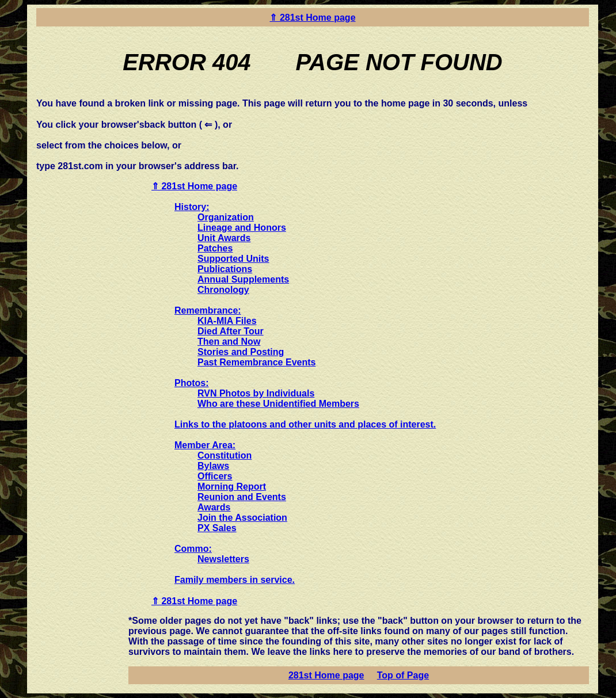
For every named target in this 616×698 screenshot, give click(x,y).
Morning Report (232, 487)
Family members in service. (235, 580)
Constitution (225, 455)
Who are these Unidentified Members (278, 404)
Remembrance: (208, 310)
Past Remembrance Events (256, 362)
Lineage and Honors (242, 228)
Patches (215, 248)
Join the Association (242, 518)
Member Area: (205, 445)
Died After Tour (231, 331)
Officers (215, 476)
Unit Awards (224, 238)
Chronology (223, 290)
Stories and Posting (241, 352)
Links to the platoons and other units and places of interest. (305, 424)
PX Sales (217, 528)
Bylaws (213, 466)
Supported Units (233, 259)
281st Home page (326, 675)
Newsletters (223, 559)
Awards (214, 507)
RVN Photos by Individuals (256, 393)
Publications (225, 269)
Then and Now (229, 342)
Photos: (192, 383)
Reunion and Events (242, 497)
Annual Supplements (243, 279)
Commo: (193, 549)
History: (192, 207)
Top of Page (403, 675)
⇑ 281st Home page (312, 18)
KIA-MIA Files (227, 321)
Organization (226, 217)
